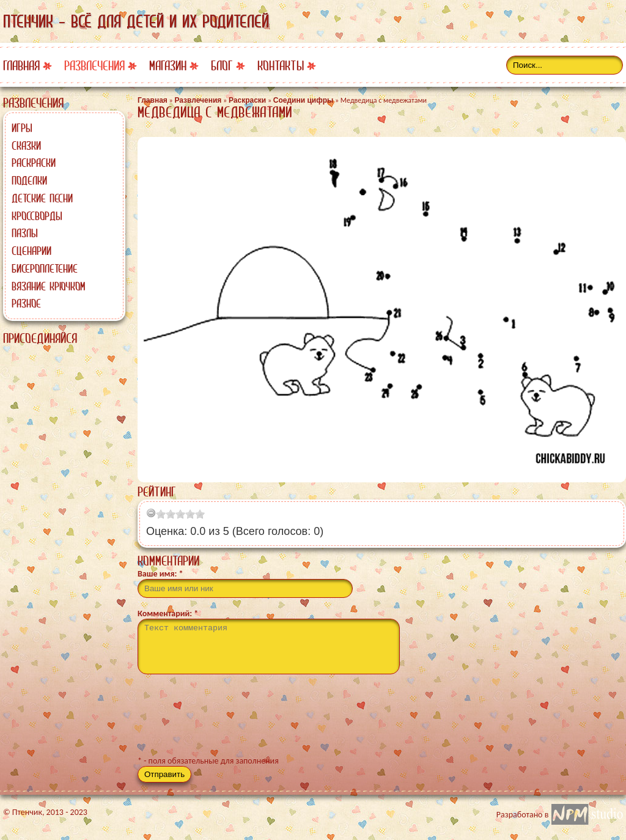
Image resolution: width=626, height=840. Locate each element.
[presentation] (230, 720)
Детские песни (42, 198)
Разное (26, 303)
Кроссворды (37, 216)
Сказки (26, 146)
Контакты (281, 66)
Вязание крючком (48, 286)
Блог (222, 66)
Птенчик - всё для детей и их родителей (136, 21)
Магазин (168, 66)
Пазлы (25, 233)
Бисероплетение (45, 268)
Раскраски (34, 163)
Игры (22, 128)
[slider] (180, 514)
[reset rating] (151, 513)
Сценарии (31, 251)
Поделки (29, 180)
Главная (21, 66)
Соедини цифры (303, 100)
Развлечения (94, 66)
